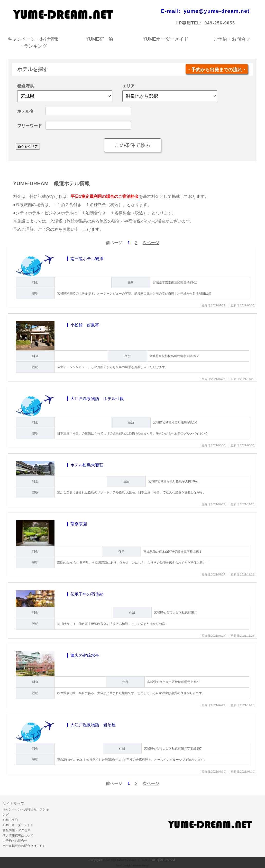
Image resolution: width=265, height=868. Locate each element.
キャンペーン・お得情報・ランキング (33, 40)
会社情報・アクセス (16, 830)
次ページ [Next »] (151, 243)
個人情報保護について (18, 836)
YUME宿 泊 (99, 39)
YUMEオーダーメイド (166, 39)
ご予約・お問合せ (232, 39)
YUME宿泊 (10, 820)
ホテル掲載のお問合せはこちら (24, 846)
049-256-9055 (220, 23)
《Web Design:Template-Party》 (132, 866)
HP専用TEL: (189, 23)
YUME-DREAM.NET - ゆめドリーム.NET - (127, 860)
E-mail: (171, 11)
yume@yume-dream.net (217, 11)
